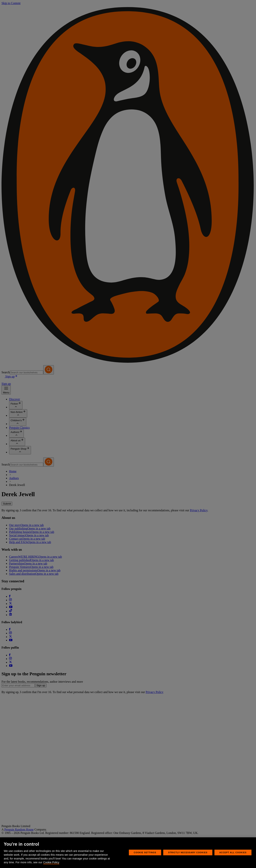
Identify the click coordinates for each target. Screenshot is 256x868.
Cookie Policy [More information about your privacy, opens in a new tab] (51, 862)
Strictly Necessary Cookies (188, 852)
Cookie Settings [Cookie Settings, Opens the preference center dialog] (145, 852)
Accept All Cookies (233, 852)
